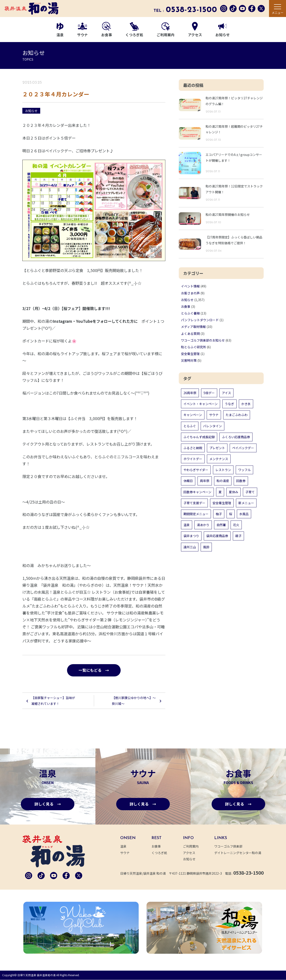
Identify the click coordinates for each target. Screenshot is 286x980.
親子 (238, 536)
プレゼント (217, 448)
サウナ (82, 30)
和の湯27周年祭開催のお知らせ (228, 215)
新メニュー (246, 503)
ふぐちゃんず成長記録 (199, 437)
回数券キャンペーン (197, 492)
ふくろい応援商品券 (236, 437)
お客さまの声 (190, 293)
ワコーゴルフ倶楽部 (231, 847)
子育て (250, 492)
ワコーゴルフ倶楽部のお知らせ (203, 340)
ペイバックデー (243, 448)
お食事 (107, 30)
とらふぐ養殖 (190, 313)
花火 (236, 525)
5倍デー (209, 393)
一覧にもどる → (94, 670)
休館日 (188, 481)
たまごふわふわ (237, 415)
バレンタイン (212, 426)
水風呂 (244, 514)
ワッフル (244, 470)
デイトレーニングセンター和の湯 (240, 853)
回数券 (241, 481)
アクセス (195, 30)
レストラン (223, 470)
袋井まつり (191, 536)
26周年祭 (190, 393)
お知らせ (223, 30)
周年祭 (205, 481)
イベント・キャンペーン (201, 404)
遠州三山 (190, 547)
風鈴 (206, 547)
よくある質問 (190, 334)
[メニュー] (278, 9)
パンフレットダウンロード (200, 320)
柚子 (219, 514)
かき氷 (246, 404)
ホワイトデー (193, 459)
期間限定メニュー (196, 514)
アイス (226, 393)
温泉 (60, 30)
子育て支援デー (194, 503)
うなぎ (229, 404)
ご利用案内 (166, 30)
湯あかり (203, 525)
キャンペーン (193, 415)
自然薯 (221, 525)
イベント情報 (190, 286)
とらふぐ (190, 426)
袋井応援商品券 (217, 536)
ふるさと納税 (193, 448)
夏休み (233, 492)
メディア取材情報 (193, 327)
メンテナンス (219, 459)
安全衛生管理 (190, 354)
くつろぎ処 (134, 30)
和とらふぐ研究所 (193, 347)
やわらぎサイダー (196, 470)
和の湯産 (223, 481)
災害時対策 (189, 360)
